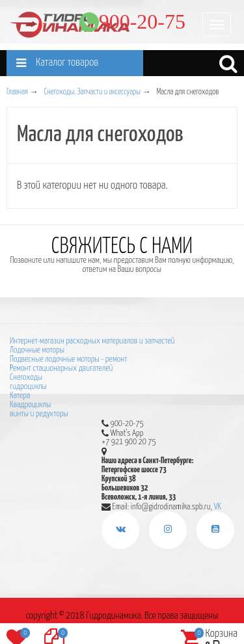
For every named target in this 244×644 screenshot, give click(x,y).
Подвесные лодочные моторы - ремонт (68, 359)
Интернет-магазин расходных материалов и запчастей (92, 341)
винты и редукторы (39, 414)
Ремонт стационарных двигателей (61, 369)
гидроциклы (28, 387)
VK (218, 506)
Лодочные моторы (37, 350)
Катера (20, 396)
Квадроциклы (30, 405)
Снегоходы (26, 378)
